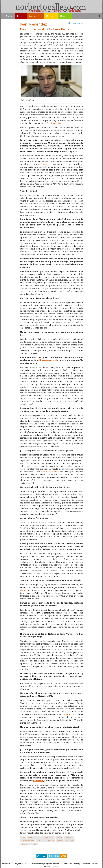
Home (9, 16)
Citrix (37, 837)
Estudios (51, 16)
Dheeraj (44, 164)
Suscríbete (54, 856)
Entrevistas (36, 16)
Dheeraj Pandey (48, 837)
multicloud (69, 841)
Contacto (42, 856)
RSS (63, 856)
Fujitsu (59, 837)
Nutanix (24, 844)
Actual (21, 16)
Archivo (65, 16)
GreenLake (69, 837)
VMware (66, 714)
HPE (39, 841)
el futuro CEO (55, 123)
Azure (30, 837)
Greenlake (38, 781)
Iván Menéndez (49, 841)
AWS (23, 837)
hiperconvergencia (48, 360)
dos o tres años (50, 472)
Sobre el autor (8, 864)
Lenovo (24, 590)
